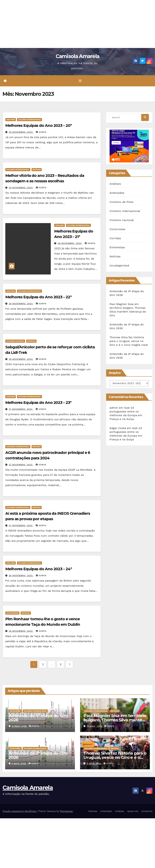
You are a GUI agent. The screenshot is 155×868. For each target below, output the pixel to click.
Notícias (37, 170)
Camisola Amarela (78, 56)
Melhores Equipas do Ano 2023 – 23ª (38, 403)
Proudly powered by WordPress (20, 811)
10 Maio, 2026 (95, 726)
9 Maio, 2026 (19, 764)
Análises (11, 120)
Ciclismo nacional (15, 341)
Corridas (115, 238)
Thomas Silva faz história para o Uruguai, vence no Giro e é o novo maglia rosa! (129, 341)
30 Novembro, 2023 (21, 132)
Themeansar (66, 811)
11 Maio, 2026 (20, 726)
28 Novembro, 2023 (21, 304)
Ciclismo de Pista (121, 202)
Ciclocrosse (12, 613)
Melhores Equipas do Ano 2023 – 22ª (38, 297)
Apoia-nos (133, 811)
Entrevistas (117, 247)
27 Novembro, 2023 (21, 409)
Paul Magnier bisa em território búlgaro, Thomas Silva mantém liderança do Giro (115, 720)
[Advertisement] (77, 24)
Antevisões (117, 193)
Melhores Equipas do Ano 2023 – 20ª (39, 126)
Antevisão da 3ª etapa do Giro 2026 (38, 755)
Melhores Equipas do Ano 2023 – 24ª (39, 569)
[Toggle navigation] (80, 81)
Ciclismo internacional (29, 120)
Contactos (147, 811)
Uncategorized (119, 265)
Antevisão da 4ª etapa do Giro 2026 (38, 718)
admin (41, 132)
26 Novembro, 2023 (21, 576)
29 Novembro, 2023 (70, 243)
